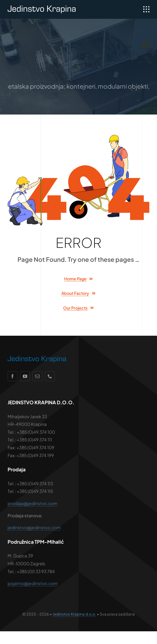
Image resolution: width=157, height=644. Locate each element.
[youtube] (25, 376)
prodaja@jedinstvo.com (32, 503)
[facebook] (13, 376)
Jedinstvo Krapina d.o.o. (74, 614)
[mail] (37, 376)
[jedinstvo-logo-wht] (42, 8)
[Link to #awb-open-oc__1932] (146, 9)
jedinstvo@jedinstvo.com (34, 527)
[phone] (50, 376)
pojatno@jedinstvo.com (33, 583)
